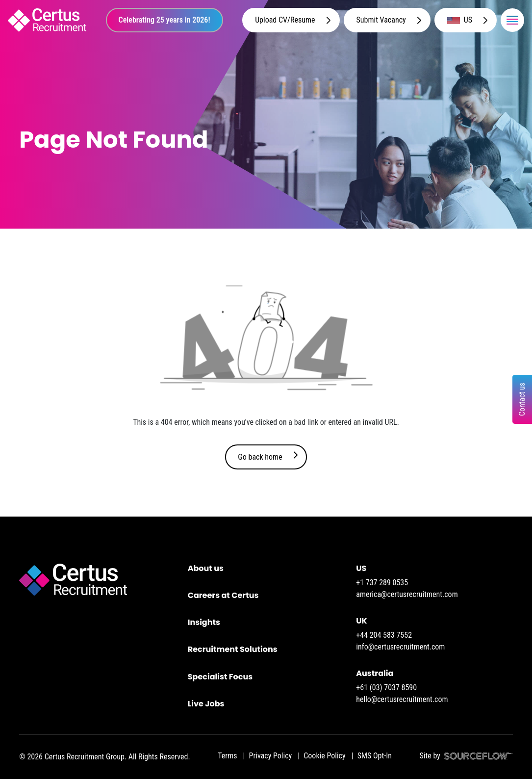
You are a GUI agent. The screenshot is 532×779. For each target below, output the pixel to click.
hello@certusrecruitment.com (402, 699)
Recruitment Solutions (233, 649)
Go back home (260, 457)
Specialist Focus (220, 677)
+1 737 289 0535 (382, 583)
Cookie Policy (324, 756)
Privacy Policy (271, 756)
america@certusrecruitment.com (407, 594)
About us (206, 568)
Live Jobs (206, 704)
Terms (227, 756)
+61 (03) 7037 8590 (386, 688)
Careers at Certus (223, 595)
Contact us (522, 399)
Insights (204, 622)
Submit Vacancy (381, 20)
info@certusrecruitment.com (400, 647)
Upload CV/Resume (285, 20)
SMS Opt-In (375, 756)
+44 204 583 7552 (384, 635)
